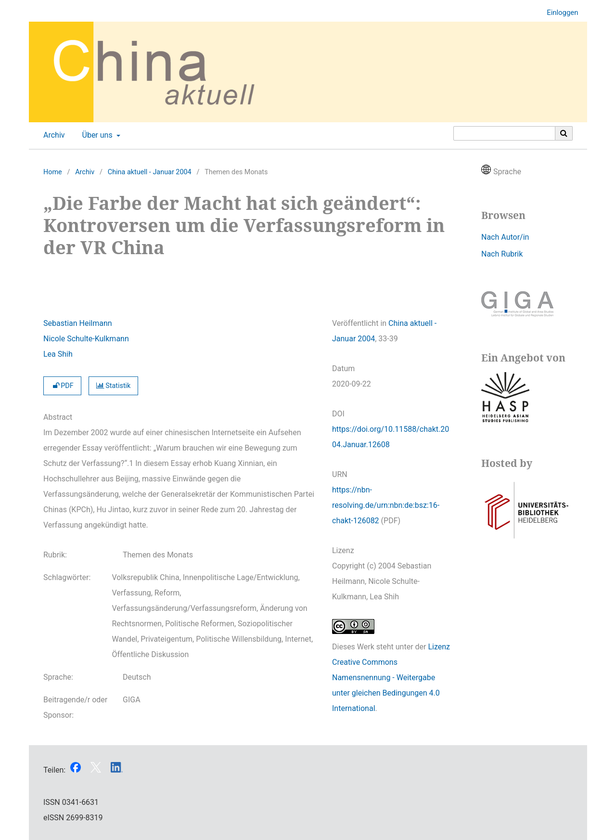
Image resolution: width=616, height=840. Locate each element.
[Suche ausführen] (564, 133)
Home (53, 172)
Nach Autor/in (505, 237)
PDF (62, 386)
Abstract (58, 417)
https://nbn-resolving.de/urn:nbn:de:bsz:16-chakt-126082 (386, 505)
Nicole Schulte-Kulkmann (86, 339)
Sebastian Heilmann (78, 323)
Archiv (52, 135)
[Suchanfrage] (504, 133)
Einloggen (559, 13)
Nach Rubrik (502, 254)
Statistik (114, 386)
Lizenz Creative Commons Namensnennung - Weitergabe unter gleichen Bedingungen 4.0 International (391, 678)
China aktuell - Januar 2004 (150, 172)
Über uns (96, 135)
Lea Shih (58, 354)
